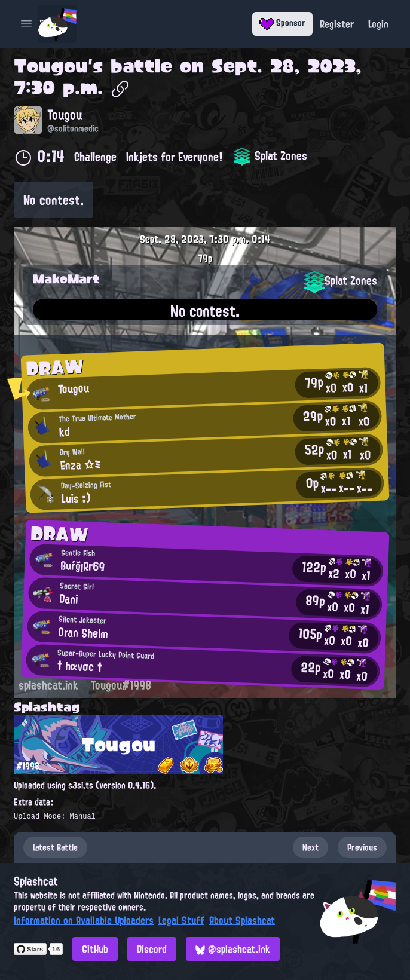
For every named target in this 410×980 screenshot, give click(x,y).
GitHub (95, 949)
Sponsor (282, 23)
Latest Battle (55, 847)
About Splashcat (242, 920)
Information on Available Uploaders (84, 920)
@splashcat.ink (233, 949)
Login (378, 24)
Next (310, 847)
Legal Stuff (181, 920)
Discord (152, 949)
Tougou (51, 66)
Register (337, 24)
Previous (362, 847)
